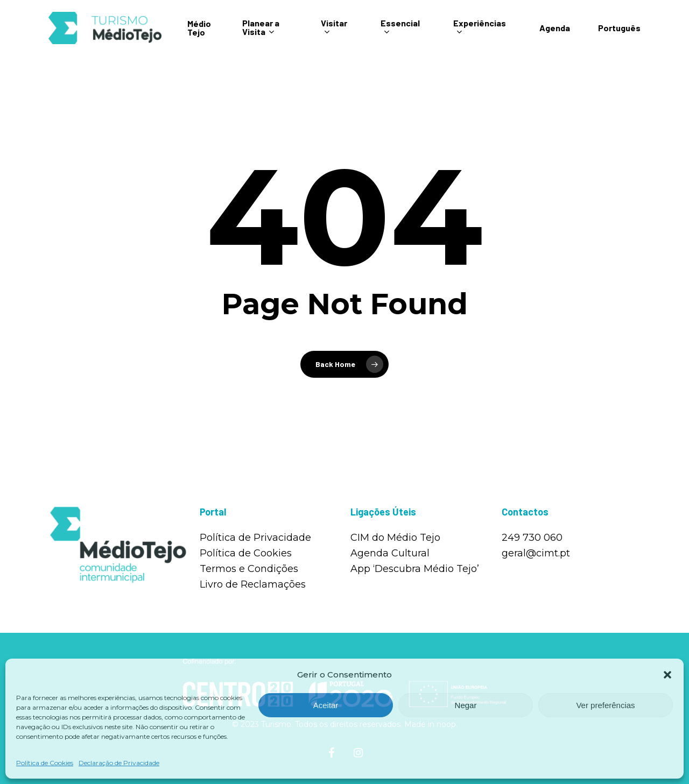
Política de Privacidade (255, 538)
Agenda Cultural (390, 553)
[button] (667, 675)
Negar (466, 705)
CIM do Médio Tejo (395, 538)
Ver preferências (605, 705)
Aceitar (326, 705)
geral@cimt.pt (536, 553)
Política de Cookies (45, 763)
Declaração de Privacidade (119, 763)
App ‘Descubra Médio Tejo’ (415, 569)
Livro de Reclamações (253, 584)
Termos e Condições (249, 569)
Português (619, 34)
